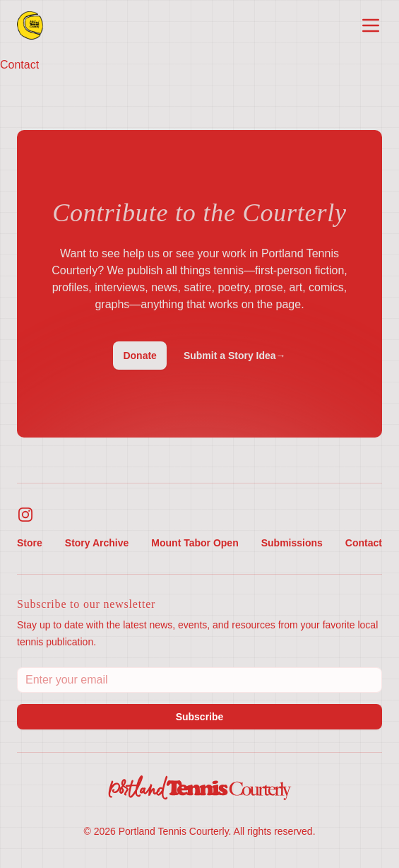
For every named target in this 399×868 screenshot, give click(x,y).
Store (30, 543)
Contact (364, 543)
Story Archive (97, 543)
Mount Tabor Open (195, 543)
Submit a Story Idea (235, 356)
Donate (139, 356)
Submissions (292, 543)
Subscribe (200, 717)
